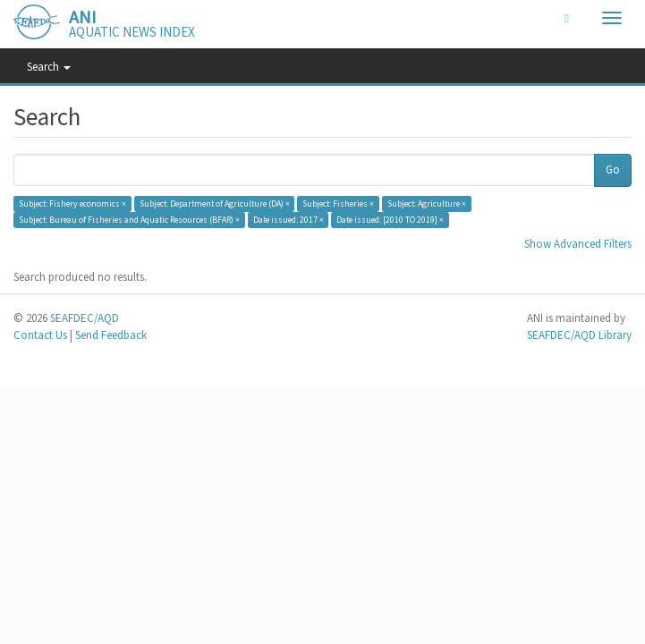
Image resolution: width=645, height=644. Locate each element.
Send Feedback (111, 335)
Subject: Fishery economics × (72, 203)
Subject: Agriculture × (427, 203)
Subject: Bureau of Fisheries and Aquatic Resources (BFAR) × (129, 220)
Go (613, 169)
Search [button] (49, 67)
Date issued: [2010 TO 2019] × (390, 220)
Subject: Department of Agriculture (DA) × (215, 203)
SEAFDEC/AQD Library (579, 335)
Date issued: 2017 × (289, 220)
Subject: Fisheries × (338, 203)
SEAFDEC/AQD (85, 318)
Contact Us (40, 335)
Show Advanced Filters (578, 244)
